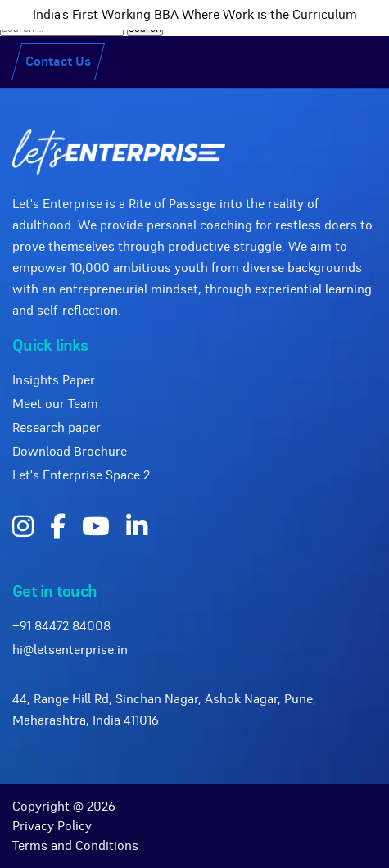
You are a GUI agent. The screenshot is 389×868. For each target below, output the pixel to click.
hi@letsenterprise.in (70, 650)
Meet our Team (55, 404)
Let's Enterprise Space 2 (81, 475)
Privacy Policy (52, 826)
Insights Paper (54, 380)
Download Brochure (70, 452)
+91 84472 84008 (61, 626)
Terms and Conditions (75, 846)
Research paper (57, 428)
